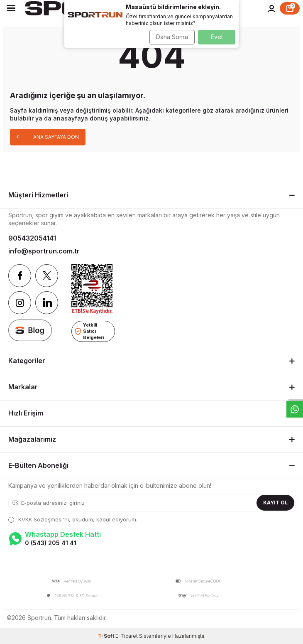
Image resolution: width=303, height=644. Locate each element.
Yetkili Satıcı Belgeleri (90, 331)
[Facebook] (20, 276)
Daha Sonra (172, 37)
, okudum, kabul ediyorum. (73, 519)
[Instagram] (20, 303)
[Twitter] (47, 276)
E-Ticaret (127, 636)
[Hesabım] (271, 8)
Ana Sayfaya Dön (48, 136)
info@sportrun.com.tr (44, 251)
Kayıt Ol (275, 503)
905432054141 (32, 238)
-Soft (107, 636)
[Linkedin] (47, 303)
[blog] (30, 330)
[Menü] (11, 8)
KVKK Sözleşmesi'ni (44, 519)
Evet (217, 37)
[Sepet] (290, 8)
